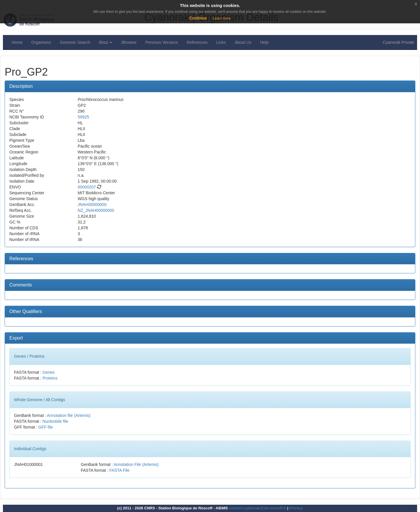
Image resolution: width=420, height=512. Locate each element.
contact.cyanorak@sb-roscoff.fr (258, 508)
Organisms (41, 42)
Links (221, 42)
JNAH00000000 (92, 205)
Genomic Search (75, 42)
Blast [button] (105, 42)
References (197, 42)
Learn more (222, 18)
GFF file (45, 427)
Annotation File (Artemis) (136, 464)
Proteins (50, 378)
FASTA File (119, 470)
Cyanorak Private (399, 42)
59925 (83, 117)
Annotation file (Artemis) (69, 415)
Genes (49, 372)
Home (17, 42)
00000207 (87, 187)
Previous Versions (162, 42)
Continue (198, 18)
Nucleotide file (55, 421)
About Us (243, 42)
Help (264, 42)
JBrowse (129, 42)
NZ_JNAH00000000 (96, 210)
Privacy (296, 508)
